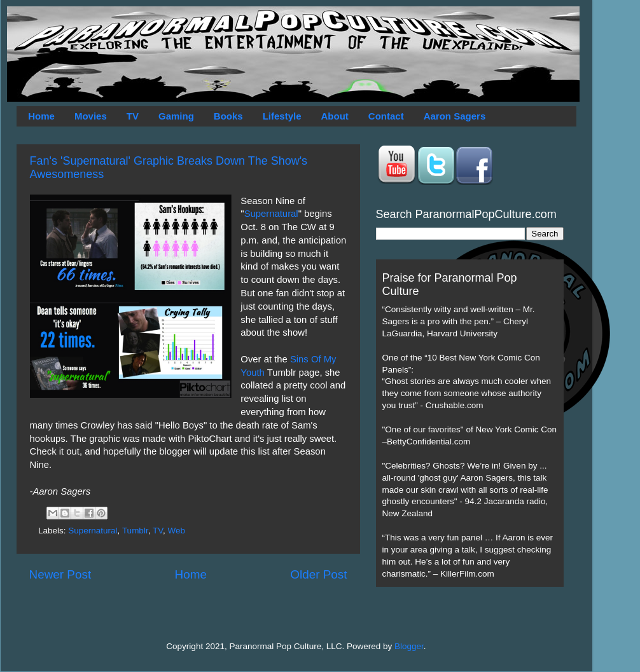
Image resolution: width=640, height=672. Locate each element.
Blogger (409, 646)
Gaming (176, 116)
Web (176, 531)
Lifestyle (282, 116)
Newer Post (60, 574)
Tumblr (135, 531)
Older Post (318, 574)
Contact (386, 116)
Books (228, 116)
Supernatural (271, 214)
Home (41, 116)
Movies (91, 116)
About (335, 116)
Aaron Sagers (455, 116)
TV (133, 116)
